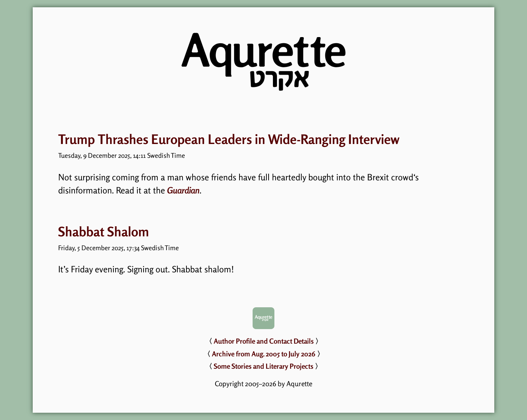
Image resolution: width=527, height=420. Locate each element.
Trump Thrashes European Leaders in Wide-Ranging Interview (229, 139)
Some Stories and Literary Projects (263, 366)
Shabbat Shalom (104, 231)
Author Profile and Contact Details (264, 341)
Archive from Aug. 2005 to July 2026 (264, 354)
